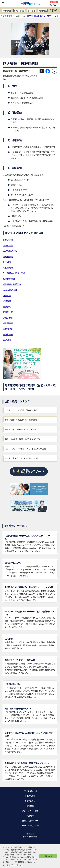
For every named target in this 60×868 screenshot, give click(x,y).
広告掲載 (30, 806)
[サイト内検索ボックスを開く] (56, 11)
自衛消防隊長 (17, 119)
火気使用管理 (9, 279)
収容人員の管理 (10, 290)
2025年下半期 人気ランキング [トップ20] (21, 458)
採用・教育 (19, 10)
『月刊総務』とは (30, 791)
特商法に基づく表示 (30, 821)
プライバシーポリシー (30, 826)
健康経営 (43, 10)
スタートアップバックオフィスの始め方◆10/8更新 (25, 449)
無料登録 (54, 2)
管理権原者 (8, 256)
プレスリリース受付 (30, 811)
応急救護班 (8, 329)
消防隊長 (7, 340)
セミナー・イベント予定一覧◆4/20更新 (21, 410)
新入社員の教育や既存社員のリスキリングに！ (24, 439)
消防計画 (7, 262)
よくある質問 (30, 796)
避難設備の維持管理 (12, 284)
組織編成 (7, 307)
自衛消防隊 (8, 240)
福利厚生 (31, 10)
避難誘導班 (8, 323)
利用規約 (30, 816)
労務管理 (7, 10)
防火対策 (7, 295)
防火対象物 (8, 245)
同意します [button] (48, 856)
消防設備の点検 (10, 251)
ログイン (54, 5)
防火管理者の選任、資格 (14, 273)
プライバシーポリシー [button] (15, 865)
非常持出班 (8, 334)
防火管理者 (8, 268)
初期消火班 (8, 312)
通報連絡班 (8, 318)
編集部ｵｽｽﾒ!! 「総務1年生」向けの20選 (21, 429)
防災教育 (7, 301)
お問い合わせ (30, 801)
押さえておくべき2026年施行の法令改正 (21, 420)
